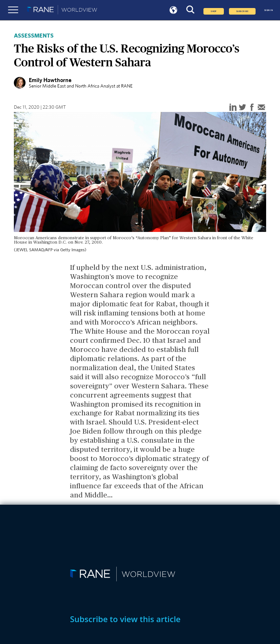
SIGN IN (269, 10)
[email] (261, 108)
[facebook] (252, 108)
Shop (214, 11)
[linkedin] (233, 108)
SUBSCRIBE (242, 11)
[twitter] (242, 108)
